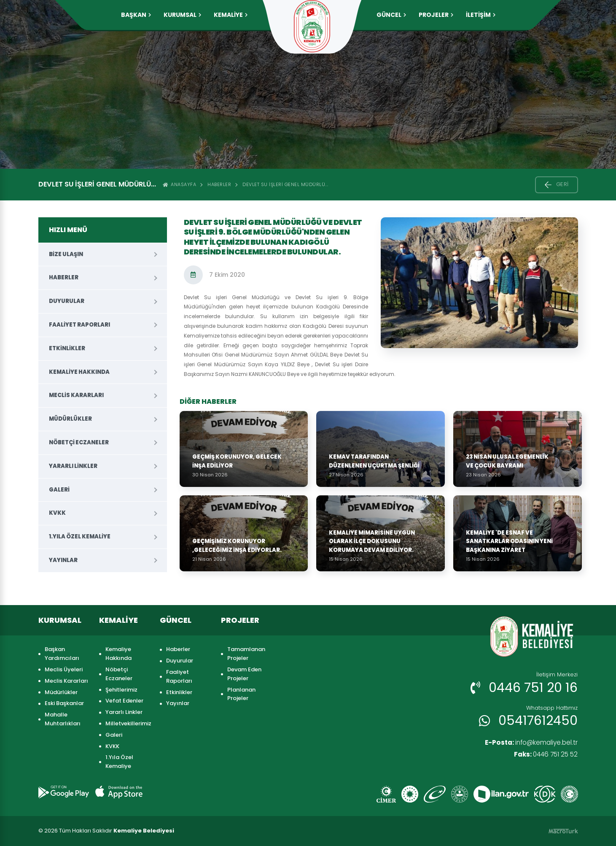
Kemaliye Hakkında (79, 372)
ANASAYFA (180, 184)
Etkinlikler (67, 348)
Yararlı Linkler (73, 466)
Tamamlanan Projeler (246, 654)
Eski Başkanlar (64, 703)
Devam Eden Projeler (244, 674)
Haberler (219, 184)
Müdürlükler (70, 419)
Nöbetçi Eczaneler (79, 442)
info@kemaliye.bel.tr (529, 743)
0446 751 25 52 (544, 755)
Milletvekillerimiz (128, 723)
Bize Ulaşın (66, 254)
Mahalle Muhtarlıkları (63, 719)
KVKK (57, 513)
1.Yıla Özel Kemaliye (80, 537)
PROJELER (436, 15)
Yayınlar (63, 560)
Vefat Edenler (124, 701)
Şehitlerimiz (121, 690)
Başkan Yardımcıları (62, 654)
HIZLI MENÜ (68, 230)
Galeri (59, 490)
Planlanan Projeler (241, 694)
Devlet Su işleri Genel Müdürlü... (285, 184)
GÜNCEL (391, 15)
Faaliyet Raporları (79, 325)
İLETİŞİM (481, 15)
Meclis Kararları (76, 395)
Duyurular (67, 301)
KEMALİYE (231, 15)
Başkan (136, 15)
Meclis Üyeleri (64, 669)
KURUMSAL (182, 15)
